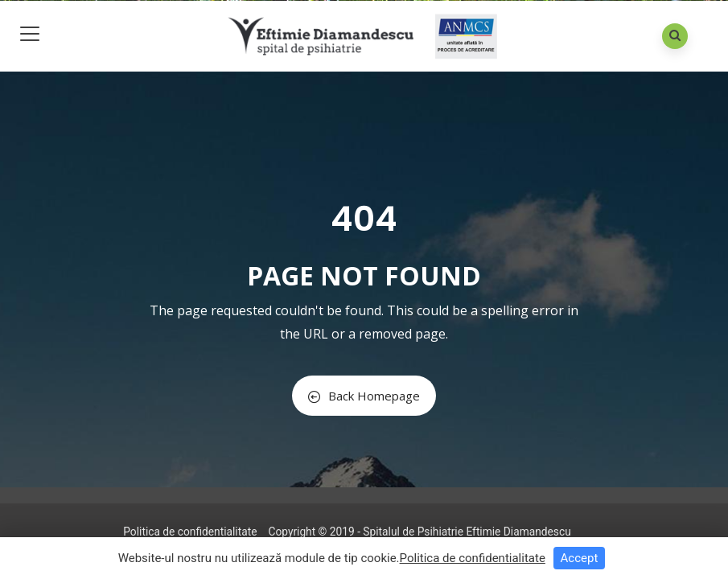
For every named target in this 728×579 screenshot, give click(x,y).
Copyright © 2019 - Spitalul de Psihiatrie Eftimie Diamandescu (419, 532)
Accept (580, 558)
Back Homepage (364, 396)
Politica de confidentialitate (190, 532)
